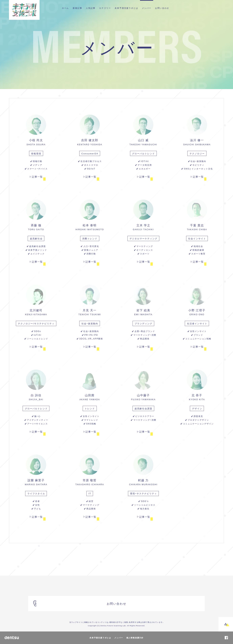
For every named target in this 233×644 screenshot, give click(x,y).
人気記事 (91, 8)
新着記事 (77, 8)
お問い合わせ (162, 8)
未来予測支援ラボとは (126, 8)
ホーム (65, 8)
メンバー (147, 8)
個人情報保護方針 (135, 638)
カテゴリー (105, 8)
